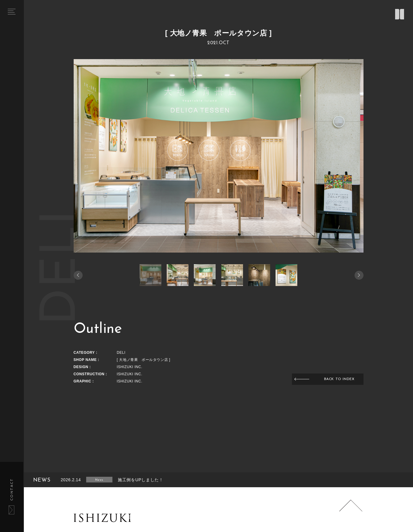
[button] (359, 275)
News (99, 480)
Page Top (351, 511)
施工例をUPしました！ (140, 480)
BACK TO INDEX (339, 379)
